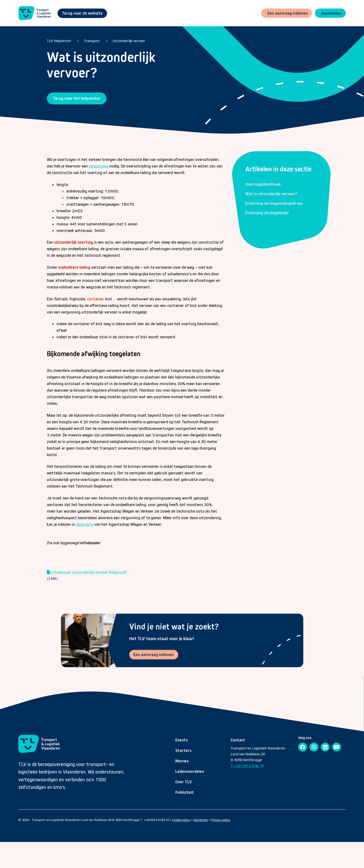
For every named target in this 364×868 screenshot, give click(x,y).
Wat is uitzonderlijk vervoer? (271, 194)
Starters (183, 750)
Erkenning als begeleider (267, 213)
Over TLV (183, 782)
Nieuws (182, 761)
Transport (92, 41)
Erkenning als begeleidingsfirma (274, 203)
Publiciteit (185, 792)
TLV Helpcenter (59, 41)
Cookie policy (181, 820)
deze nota (85, 524)
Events (182, 740)
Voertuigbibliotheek (263, 184)
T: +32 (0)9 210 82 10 (247, 766)
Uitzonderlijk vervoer (129, 41)
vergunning (98, 166)
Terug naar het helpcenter (77, 98)
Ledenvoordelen (190, 771)
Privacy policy (221, 820)
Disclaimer (201, 820)
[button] (330, 13)
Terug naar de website (82, 13)
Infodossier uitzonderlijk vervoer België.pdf (89, 572)
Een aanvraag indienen (154, 655)
